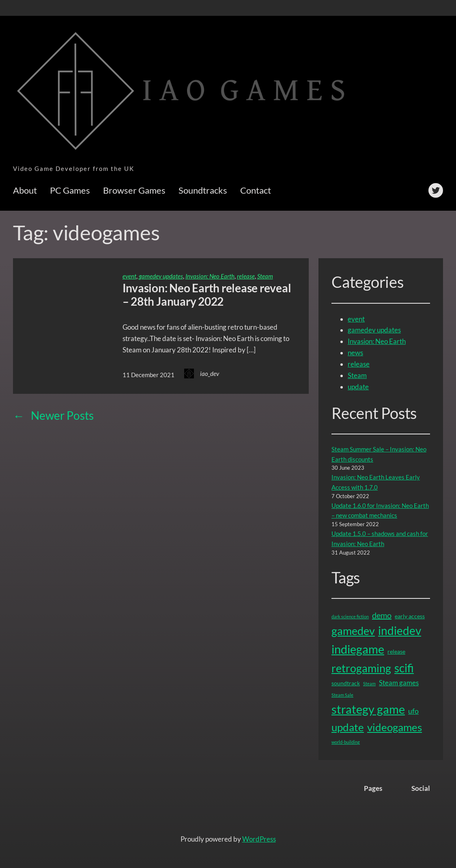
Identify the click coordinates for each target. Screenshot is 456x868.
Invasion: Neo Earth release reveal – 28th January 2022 (207, 295)
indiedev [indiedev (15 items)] (400, 630)
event (129, 276)
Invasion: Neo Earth (210, 276)
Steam (265, 276)
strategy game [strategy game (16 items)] (368, 709)
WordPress (259, 839)
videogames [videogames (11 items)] (395, 727)
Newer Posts (53, 416)
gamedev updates (161, 276)
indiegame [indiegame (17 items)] (358, 649)
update (358, 387)
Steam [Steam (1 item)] (369, 683)
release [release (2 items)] (396, 651)
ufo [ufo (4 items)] (413, 711)
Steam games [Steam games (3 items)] (399, 683)
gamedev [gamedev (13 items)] (353, 631)
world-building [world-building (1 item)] (346, 742)
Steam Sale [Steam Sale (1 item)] (342, 695)
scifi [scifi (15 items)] (404, 668)
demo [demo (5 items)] (382, 615)
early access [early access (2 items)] (410, 616)
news (355, 353)
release (246, 276)
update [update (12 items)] (348, 727)
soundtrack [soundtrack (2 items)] (346, 683)
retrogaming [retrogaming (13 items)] (361, 668)
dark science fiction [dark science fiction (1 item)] (350, 616)
